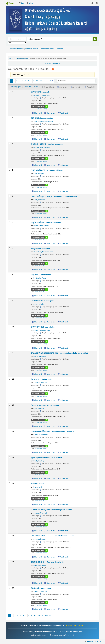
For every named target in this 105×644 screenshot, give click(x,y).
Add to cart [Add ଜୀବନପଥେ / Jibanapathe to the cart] (63, 113)
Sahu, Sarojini (39, 174)
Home (11, 58)
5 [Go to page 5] (23, 81)
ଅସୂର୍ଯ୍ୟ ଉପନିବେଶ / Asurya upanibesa (46, 222)
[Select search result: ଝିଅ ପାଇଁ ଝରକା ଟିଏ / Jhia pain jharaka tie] (9, 562)
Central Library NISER (12, 3)
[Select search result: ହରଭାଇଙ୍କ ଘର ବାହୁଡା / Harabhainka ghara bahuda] (9, 509)
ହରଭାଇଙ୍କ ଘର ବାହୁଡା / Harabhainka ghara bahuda (51, 510)
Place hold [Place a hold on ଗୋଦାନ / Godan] (37, 505)
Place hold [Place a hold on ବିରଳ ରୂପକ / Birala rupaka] (37, 400)
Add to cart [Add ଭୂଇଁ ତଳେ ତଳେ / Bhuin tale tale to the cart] (63, 348)
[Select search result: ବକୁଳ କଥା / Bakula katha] (9, 274)
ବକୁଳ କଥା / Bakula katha (41, 275)
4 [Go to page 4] (20, 81)
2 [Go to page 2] (14, 81)
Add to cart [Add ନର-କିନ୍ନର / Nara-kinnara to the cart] (63, 609)
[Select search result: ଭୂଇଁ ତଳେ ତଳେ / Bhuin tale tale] (9, 327)
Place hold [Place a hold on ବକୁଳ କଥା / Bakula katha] (37, 296)
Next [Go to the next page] (43, 81)
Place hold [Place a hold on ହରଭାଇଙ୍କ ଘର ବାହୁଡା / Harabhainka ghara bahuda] (37, 531)
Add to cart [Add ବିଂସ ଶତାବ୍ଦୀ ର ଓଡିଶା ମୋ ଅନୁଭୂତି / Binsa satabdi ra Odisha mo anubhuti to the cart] (63, 374)
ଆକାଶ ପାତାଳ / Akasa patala (42, 118)
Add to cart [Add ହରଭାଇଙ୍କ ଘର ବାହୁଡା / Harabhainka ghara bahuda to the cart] (63, 531)
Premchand (38, 487)
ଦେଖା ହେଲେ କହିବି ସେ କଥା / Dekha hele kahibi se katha (52, 431)
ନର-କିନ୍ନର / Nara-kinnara (41, 588)
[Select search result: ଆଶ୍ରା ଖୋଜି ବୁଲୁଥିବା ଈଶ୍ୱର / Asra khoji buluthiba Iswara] (9, 196)
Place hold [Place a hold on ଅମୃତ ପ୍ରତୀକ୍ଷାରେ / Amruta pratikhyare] (37, 191)
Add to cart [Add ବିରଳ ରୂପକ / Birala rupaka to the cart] (63, 400)
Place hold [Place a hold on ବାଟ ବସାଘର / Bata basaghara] (37, 322)
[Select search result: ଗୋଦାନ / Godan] (9, 483)
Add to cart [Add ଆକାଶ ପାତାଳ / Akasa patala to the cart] (63, 139)
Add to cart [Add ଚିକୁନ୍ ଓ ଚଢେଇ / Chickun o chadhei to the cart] (63, 426)
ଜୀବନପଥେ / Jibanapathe (41, 92)
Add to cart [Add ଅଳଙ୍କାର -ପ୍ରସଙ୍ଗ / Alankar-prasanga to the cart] (63, 165)
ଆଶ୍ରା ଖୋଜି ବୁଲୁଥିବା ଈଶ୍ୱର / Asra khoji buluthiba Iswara (54, 196)
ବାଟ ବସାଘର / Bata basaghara (43, 301)
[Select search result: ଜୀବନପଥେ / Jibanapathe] (9, 92)
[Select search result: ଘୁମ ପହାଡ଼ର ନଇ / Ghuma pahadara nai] (9, 457)
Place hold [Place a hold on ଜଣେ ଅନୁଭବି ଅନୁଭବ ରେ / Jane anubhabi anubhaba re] (37, 557)
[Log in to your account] (92, 3)
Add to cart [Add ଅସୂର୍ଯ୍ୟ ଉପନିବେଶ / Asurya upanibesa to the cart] (63, 244)
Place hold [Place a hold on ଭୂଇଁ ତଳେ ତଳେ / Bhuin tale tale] (37, 348)
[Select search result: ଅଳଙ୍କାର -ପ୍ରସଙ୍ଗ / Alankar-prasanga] (9, 144)
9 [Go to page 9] (34, 81)
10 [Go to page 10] (37, 81)
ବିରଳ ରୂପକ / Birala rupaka (42, 379)
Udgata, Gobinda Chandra (43, 147)
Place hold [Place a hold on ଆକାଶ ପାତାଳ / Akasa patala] (37, 139)
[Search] (95, 39)
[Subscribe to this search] (53, 69)
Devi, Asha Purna (40, 278)
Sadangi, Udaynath (40, 513)
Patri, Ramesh (39, 409)
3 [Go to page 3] (17, 81)
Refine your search (53, 64)
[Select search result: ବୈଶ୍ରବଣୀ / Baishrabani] (9, 248)
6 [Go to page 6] (25, 81)
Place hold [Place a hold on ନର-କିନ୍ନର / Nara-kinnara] (37, 609)
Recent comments (47, 49)
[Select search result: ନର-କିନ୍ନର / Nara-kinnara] (9, 588)
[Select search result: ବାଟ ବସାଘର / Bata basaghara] (9, 300)
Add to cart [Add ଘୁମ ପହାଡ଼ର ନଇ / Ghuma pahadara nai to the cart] (63, 479)
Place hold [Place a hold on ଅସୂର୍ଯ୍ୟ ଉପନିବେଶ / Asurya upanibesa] (37, 244)
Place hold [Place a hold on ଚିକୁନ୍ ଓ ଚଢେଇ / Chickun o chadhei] (37, 426)
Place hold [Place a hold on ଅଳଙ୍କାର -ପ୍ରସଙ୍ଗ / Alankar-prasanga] (37, 165)
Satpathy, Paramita (40, 383)
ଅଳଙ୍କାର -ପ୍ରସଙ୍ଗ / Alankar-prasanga (47, 144)
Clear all (37, 87)
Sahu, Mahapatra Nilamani (43, 121)
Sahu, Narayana (39, 200)
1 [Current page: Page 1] (11, 81)
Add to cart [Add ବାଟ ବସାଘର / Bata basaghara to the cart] (63, 322)
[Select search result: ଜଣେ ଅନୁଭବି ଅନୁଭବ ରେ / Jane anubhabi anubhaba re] (9, 535)
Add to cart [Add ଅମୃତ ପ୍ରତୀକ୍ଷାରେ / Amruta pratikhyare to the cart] (63, 191)
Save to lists (50, 113)
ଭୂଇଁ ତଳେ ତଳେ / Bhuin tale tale (43, 327)
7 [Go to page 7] (28, 81)
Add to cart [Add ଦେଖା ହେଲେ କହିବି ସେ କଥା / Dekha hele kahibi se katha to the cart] (63, 452)
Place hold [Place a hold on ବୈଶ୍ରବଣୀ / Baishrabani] (37, 270)
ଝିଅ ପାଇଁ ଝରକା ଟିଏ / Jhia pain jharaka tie (47, 562)
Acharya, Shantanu (40, 591)
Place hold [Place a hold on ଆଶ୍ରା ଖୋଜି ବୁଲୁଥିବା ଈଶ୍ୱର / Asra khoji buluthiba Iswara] (37, 217)
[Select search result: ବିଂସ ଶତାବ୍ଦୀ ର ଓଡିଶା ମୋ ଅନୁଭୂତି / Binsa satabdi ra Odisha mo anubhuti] (9, 353)
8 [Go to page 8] (31, 81)
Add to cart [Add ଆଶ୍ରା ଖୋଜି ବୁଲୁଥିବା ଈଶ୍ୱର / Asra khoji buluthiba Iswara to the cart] (63, 217)
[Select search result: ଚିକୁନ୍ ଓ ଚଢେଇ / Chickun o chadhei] (9, 405)
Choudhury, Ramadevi (41, 95)
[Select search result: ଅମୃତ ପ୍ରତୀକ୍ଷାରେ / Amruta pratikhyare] (9, 170)
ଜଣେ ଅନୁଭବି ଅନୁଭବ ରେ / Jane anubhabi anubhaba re (52, 536)
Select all (29, 87)
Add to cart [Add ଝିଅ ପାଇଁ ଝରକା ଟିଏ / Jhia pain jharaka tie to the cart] (63, 583)
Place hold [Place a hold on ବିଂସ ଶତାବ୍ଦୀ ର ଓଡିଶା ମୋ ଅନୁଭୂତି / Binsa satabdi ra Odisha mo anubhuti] (37, 374)
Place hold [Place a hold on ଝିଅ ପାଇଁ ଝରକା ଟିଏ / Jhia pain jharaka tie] (37, 583)
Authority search (32, 49)
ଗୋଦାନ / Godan (37, 484)
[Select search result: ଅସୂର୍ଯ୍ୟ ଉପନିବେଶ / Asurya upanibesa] (9, 222)
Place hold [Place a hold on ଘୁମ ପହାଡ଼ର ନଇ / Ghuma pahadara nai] (37, 479)
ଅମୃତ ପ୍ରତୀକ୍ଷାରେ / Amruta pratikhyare (47, 170)
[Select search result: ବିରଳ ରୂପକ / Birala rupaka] (9, 379)
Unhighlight (15, 87)
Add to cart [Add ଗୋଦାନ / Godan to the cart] (63, 505)
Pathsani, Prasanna (41, 435)
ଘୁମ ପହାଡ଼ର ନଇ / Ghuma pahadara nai (46, 457)
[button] (21, 3)
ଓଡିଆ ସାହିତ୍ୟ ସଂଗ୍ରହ (41, 109)
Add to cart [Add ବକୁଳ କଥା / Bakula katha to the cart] (63, 296)
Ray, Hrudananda (40, 539)
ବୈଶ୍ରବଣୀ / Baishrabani (41, 249)
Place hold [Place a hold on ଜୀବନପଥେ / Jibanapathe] (37, 113)
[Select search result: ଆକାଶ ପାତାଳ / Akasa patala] (9, 118)
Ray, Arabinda (38, 304)
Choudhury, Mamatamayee (43, 252)
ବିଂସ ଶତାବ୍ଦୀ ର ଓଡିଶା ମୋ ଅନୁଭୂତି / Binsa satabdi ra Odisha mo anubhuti (60, 353)
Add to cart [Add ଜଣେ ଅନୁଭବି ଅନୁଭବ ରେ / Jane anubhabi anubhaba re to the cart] (63, 557)
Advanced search (17, 49)
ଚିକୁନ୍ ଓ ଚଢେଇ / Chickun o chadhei (45, 405)
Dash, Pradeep (39, 461)
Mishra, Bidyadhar (40, 356)
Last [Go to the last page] (51, 81)
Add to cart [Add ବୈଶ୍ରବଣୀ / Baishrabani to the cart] (63, 270)
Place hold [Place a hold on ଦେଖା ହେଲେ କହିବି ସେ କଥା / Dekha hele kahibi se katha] (37, 452)
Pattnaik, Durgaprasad (42, 330)
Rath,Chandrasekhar (41, 226)
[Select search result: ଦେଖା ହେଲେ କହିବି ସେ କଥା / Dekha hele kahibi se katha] (9, 431)
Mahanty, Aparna (40, 565)
